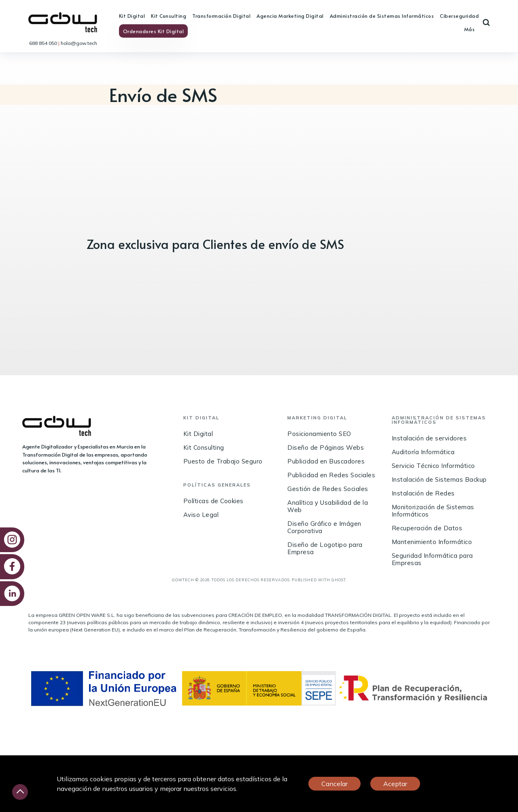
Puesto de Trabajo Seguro (223, 461)
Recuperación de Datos (427, 528)
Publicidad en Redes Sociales (331, 475)
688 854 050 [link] (44, 43)
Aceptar (395, 784)
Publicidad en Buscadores (326, 461)
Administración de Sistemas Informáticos (382, 16)
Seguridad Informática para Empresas (432, 559)
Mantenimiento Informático (432, 542)
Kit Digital (132, 16)
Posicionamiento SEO (319, 434)
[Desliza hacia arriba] (20, 792)
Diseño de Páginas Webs (326, 447)
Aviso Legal (201, 515)
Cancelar (334, 784)
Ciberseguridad (459, 16)
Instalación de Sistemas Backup (439, 479)
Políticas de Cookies (213, 501)
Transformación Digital (221, 16)
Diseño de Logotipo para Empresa (325, 548)
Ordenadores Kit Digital (154, 31)
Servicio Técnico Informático (433, 466)
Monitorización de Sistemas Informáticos (433, 511)
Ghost (339, 580)
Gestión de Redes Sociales (328, 489)
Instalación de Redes (423, 493)
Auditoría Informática (423, 452)
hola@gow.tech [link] (79, 43)
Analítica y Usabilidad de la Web (328, 506)
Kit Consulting (169, 16)
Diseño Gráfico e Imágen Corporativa (324, 527)
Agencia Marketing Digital (290, 16)
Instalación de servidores (429, 438)
